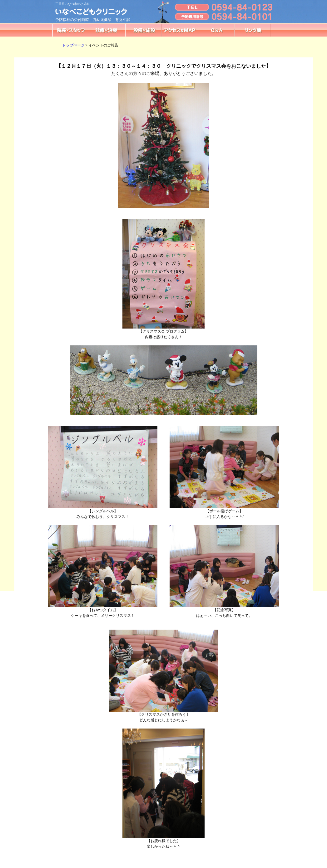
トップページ (73, 45)
